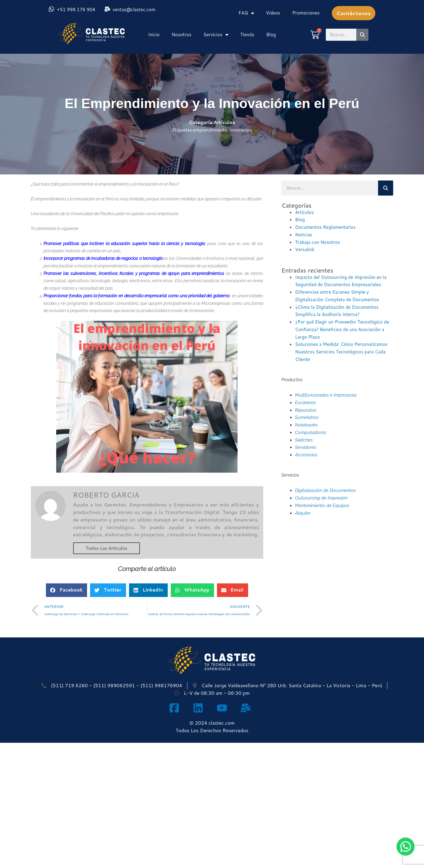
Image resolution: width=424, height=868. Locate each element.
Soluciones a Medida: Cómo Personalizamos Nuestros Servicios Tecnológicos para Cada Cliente (341, 352)
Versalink (305, 249)
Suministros (307, 417)
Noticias (304, 235)
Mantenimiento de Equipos (322, 506)
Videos (273, 13)
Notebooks (306, 425)
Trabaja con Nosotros (317, 242)
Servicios (216, 35)
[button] (66, 590)
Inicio (154, 35)
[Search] (362, 35)
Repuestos (306, 410)
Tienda (247, 35)
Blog (271, 35)
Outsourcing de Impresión (321, 498)
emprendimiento (210, 130)
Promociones (306, 13)
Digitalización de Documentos (325, 490)
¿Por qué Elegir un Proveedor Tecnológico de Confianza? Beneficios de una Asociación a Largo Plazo (342, 329)
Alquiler (303, 513)
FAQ (246, 13)
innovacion (241, 130)
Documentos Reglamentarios (325, 227)
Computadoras (311, 432)
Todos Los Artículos (107, 548)
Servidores (306, 447)
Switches (304, 440)
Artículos (224, 122)
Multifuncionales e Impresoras (326, 395)
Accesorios (306, 455)
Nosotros (181, 35)
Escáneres (305, 403)
